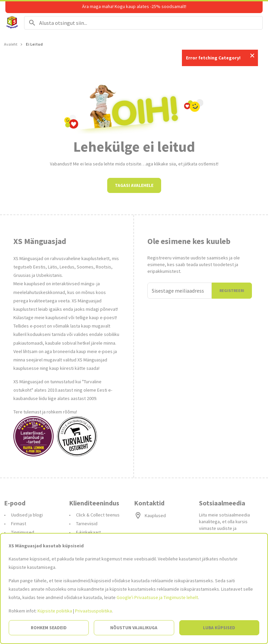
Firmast (19, 524)
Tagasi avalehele (134, 185)
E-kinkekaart (88, 532)
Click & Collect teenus (98, 515)
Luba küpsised (219, 628)
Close (252, 56)
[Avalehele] (12, 23)
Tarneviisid (87, 524)
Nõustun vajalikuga (134, 628)
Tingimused (23, 532)
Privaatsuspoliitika (93, 611)
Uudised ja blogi (27, 515)
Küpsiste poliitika (55, 611)
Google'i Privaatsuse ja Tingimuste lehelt (157, 597)
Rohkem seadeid (49, 628)
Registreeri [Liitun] (232, 290)
